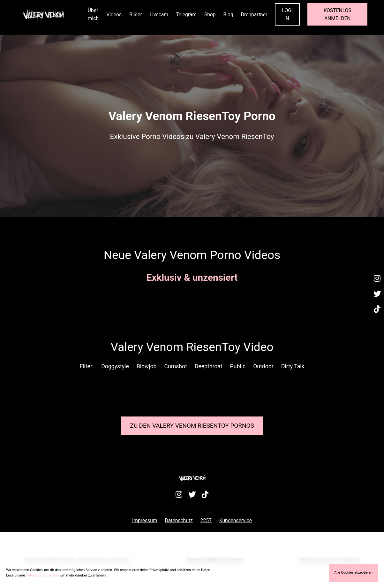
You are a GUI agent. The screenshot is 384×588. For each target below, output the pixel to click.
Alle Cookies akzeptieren (353, 573)
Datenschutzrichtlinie (42, 575)
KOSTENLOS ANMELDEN (338, 14)
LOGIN (288, 14)
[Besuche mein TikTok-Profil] (377, 309)
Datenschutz (179, 520)
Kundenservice (236, 520)
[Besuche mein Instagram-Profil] (377, 279)
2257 (206, 520)
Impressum (145, 520)
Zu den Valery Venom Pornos (192, 426)
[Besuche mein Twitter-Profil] (377, 294)
